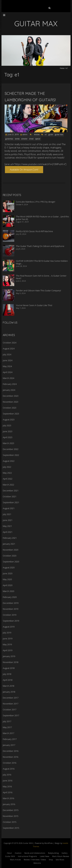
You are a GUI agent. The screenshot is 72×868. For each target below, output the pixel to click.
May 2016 (7, 786)
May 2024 (7, 366)
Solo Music (60, 860)
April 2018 (8, 680)
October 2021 (10, 496)
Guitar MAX (10, 856)
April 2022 (8, 479)
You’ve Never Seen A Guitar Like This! (34, 305)
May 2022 (7, 473)
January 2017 (9, 745)
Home (62, 68)
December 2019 (11, 603)
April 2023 (8, 437)
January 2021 (9, 544)
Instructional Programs (27, 856)
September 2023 (11, 414)
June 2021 (8, 520)
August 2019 (9, 627)
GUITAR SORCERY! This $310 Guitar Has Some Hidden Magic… (42, 262)
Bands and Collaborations (35, 853)
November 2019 (10, 609)
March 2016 (8, 798)
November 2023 (10, 402)
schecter (24, 139)
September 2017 (11, 715)
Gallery (65, 853)
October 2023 (10, 408)
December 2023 (11, 396)
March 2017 (8, 733)
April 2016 (8, 792)
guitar (51, 134)
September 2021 (11, 502)
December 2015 (11, 810)
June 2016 (8, 781)
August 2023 (9, 420)
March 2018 (8, 686)
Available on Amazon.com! (24, 170)
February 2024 (10, 384)
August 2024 (9, 349)
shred (31, 139)
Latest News (45, 856)
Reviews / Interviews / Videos (35, 860)
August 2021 (9, 508)
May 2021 (7, 526)
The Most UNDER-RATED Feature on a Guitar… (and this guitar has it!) (42, 218)
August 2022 (9, 461)
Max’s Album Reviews (61, 856)
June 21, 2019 (13, 134)
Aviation (18, 853)
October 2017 (10, 710)
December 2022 (11, 449)
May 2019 (7, 644)
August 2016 (9, 769)
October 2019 (10, 615)
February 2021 (10, 538)
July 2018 (7, 674)
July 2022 (7, 467)
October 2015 (10, 822)
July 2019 (7, 633)
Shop (51, 860)
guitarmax (9, 139)
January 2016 (9, 804)
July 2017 (7, 721)
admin (25, 134)
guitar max (59, 134)
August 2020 (9, 567)
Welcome (37, 863)
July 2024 (7, 354)
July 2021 (7, 514)
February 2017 (10, 739)
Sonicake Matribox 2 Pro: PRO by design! (36, 202)
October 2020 (10, 556)
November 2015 (10, 816)
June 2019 (8, 639)
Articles (37, 134)
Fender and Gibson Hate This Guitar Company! (38, 290)
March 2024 (8, 378)
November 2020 (10, 550)
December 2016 (11, 751)
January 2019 (9, 656)
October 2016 (10, 763)
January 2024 (9, 390)
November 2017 (10, 704)
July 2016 (7, 775)
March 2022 (8, 485)
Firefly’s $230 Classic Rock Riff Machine (34, 231)
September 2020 (11, 562)
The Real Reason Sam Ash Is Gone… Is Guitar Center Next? (41, 277)
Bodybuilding (53, 853)
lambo (17, 139)
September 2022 (11, 455)
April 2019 (8, 650)
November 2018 (10, 662)
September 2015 (11, 828)
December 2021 (11, 491)
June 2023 (8, 431)
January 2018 (9, 692)
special (38, 139)
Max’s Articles (15, 860)
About (9, 853)
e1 (46, 134)
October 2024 (10, 343)
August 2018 (9, 668)
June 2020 (8, 573)
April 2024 (8, 372)
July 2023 (7, 425)
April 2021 (8, 532)
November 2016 (10, 757)
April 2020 (8, 585)
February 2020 (10, 597)
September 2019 (11, 621)
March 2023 (8, 443)
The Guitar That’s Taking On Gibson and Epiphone (40, 246)
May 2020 (7, 579)
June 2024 (8, 360)
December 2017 (11, 698)
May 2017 (7, 727)
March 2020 (8, 591)
